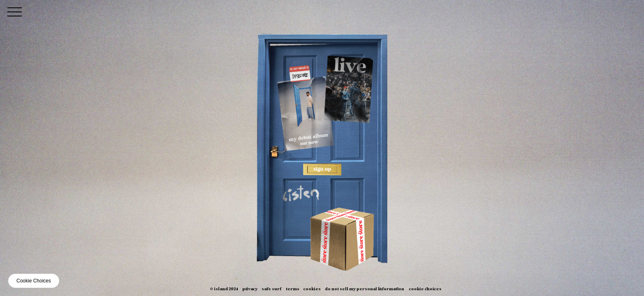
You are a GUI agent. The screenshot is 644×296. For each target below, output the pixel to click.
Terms (293, 289)
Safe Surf (272, 289)
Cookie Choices (425, 289)
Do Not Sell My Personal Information (365, 289)
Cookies (312, 289)
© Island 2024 (224, 289)
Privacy (250, 289)
